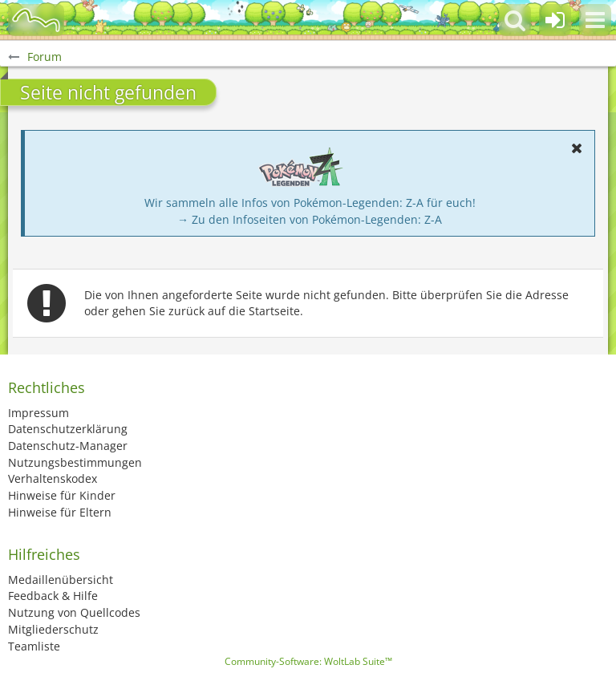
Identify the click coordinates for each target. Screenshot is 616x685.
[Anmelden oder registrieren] (555, 20)
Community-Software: (308, 661)
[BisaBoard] (36, 20)
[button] (595, 20)
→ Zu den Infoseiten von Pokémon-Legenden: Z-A (310, 219)
